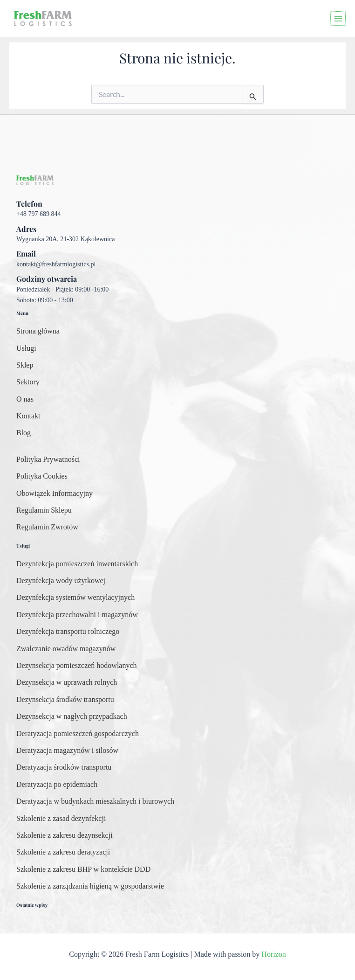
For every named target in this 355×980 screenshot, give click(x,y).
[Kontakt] (28, 416)
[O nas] (25, 399)
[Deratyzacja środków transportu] (64, 767)
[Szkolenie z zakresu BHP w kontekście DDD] (83, 869)
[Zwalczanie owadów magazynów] (66, 649)
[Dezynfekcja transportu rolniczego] (68, 632)
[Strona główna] (38, 331)
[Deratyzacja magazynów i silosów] (67, 751)
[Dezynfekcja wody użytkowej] (61, 581)
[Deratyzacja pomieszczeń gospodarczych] (78, 734)
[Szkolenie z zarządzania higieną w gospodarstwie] (90, 886)
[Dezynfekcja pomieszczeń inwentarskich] (77, 564)
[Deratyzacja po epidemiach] (57, 785)
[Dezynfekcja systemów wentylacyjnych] (75, 598)
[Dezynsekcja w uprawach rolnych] (67, 682)
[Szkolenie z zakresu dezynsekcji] (65, 835)
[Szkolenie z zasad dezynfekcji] (61, 819)
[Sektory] (28, 382)
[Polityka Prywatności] (48, 459)
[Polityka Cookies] (42, 476)
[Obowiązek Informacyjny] (55, 493)
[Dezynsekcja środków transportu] (65, 700)
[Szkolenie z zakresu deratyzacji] (63, 852)
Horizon (273, 954)
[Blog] (24, 433)
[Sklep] (25, 365)
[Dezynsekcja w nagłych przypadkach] (72, 716)
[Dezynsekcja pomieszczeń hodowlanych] (77, 666)
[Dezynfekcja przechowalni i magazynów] (77, 615)
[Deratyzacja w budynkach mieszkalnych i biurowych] (95, 801)
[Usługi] (26, 348)
